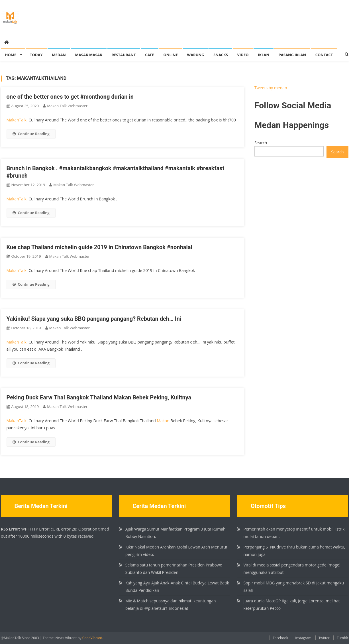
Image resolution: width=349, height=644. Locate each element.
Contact (324, 55)
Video (243, 55)
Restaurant (124, 55)
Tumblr (342, 638)
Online (171, 55)
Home (11, 55)
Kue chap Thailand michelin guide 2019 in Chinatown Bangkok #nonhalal (99, 247)
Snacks (221, 55)
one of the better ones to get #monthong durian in (70, 97)
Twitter (324, 638)
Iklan (264, 55)
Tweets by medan (271, 88)
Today (36, 55)
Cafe (150, 55)
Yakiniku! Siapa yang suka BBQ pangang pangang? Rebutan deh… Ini (94, 319)
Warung (196, 55)
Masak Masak (89, 55)
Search (261, 143)
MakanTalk (17, 120)
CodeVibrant (92, 638)
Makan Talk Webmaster (67, 106)
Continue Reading (31, 134)
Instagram (303, 638)
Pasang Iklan (292, 55)
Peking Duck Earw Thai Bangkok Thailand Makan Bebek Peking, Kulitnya (99, 397)
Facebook (280, 638)
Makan (163, 421)
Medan (59, 55)
